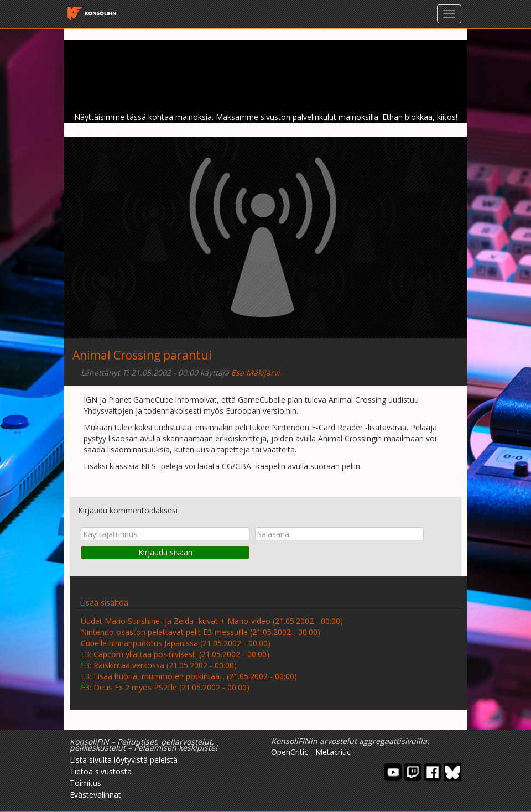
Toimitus (85, 783)
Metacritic (333, 752)
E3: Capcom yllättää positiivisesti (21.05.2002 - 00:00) (175, 654)
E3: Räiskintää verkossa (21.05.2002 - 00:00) (159, 665)
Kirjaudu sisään (165, 552)
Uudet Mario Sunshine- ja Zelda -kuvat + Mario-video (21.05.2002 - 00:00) (212, 621)
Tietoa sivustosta (101, 771)
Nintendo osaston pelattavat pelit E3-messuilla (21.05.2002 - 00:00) (201, 632)
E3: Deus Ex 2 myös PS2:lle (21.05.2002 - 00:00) (165, 687)
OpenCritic (290, 752)
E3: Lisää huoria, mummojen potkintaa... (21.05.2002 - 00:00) (189, 676)
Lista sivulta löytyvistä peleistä (124, 760)
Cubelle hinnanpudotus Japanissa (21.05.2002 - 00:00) (176, 643)
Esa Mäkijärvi (256, 373)
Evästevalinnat (95, 795)
